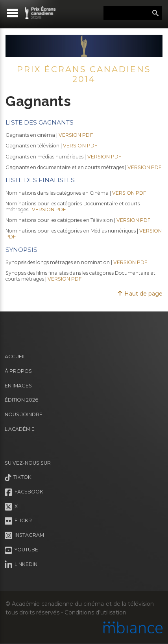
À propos (18, 371)
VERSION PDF (76, 135)
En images (18, 386)
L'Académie (20, 429)
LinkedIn (21, 565)
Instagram (24, 536)
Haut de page (140, 294)
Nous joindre (24, 414)
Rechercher (155, 13)
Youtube (21, 550)
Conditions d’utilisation (95, 612)
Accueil (15, 356)
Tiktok (18, 478)
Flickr (18, 521)
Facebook (24, 492)
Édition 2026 (21, 400)
